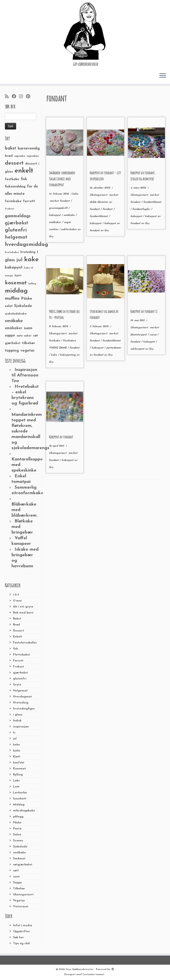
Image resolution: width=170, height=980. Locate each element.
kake (16, 745)
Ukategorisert (23, 895)
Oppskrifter (22, 931)
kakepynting (68, 355)
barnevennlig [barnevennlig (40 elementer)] (29, 149)
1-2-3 (16, 595)
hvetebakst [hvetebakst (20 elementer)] (12, 252)
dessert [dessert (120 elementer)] (14, 163)
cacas (154, 335)
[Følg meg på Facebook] (15, 97)
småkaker (55, 222)
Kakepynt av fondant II (144, 311)
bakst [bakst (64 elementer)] (11, 148)
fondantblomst (99, 216)
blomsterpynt (139, 335)
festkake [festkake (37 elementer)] (12, 179)
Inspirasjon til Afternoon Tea (25, 375)
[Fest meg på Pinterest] (29, 97)
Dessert (19, 631)
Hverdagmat (22, 697)
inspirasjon (21, 727)
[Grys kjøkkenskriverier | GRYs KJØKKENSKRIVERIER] (85, 31)
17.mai (17, 601)
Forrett (18, 661)
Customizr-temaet (93, 975)
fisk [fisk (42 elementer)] (24, 179)
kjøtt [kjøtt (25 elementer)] (18, 276)
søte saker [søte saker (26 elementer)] (24, 336)
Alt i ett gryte (23, 607)
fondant (65, 201)
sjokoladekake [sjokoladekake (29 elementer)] (16, 314)
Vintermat (21, 907)
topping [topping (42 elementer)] (12, 351)
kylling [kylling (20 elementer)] (32, 284)
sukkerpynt (138, 349)
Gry (51, 237)
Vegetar (19, 901)
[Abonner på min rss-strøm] (8, 97)
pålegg (18, 817)
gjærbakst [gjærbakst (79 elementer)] (17, 223)
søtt (16, 871)
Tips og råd (21, 943)
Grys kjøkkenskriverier (80, 969)
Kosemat (19, 769)
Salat (17, 835)
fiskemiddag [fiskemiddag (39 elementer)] (15, 187)
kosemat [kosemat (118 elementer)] (16, 283)
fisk (15, 649)
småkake (19, 853)
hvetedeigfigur (24, 709)
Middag (19, 805)
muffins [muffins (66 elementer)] (12, 299)
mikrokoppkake (24, 811)
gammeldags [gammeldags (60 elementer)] (18, 216)
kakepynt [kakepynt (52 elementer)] (14, 268)
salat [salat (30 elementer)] (9, 306)
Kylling (18, 775)
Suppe (17, 883)
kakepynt (55, 215)
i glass (18, 715)
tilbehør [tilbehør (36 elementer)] (28, 343)
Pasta (17, 829)
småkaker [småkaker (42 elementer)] (14, 328)
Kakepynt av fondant (61, 437)
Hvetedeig (21, 703)
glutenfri (20, 679)
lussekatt (20, 799)
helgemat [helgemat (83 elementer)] (16, 237)
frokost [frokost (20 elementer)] (10, 209)
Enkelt (18, 637)
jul (15, 739)
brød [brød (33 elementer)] (9, 156)
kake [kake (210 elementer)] (31, 260)
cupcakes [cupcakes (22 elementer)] (33, 156)
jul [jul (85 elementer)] (19, 260)
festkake (55, 341)
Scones (18, 841)
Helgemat (20, 691)
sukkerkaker (69, 229)
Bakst (17, 619)
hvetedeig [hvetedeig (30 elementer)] (28, 252)
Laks (16, 781)
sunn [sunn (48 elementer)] (28, 328)
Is (14, 733)
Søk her (18, 937)
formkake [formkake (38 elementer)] (13, 201)
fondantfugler (142, 209)
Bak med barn (23, 613)
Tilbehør (19, 889)
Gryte (17, 685)
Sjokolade (20, 847)
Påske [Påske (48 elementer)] (27, 299)
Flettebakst (21, 655)
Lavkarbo (20, 793)
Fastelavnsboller (25, 643)
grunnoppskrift (59, 208)
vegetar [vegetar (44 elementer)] (28, 351)
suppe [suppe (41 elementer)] (10, 336)
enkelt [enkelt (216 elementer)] (24, 171)
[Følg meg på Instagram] (22, 97)
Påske (17, 823)
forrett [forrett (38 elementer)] (29, 201)
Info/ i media (23, 925)
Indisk (17, 721)
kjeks (17, 751)
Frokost (18, 667)
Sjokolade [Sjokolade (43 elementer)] (23, 306)
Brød (16, 625)
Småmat (19, 859)
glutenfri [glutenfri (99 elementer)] (16, 230)
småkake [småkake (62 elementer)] (14, 321)
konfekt (19, 763)
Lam (16, 787)
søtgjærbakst (23, 865)
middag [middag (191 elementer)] (16, 291)
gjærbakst (20, 673)
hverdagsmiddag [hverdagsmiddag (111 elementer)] (26, 245)
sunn (16, 877)
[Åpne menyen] (163, 76)
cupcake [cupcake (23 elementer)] (20, 156)
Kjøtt (17, 757)
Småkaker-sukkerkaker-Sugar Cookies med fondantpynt (62, 179)
